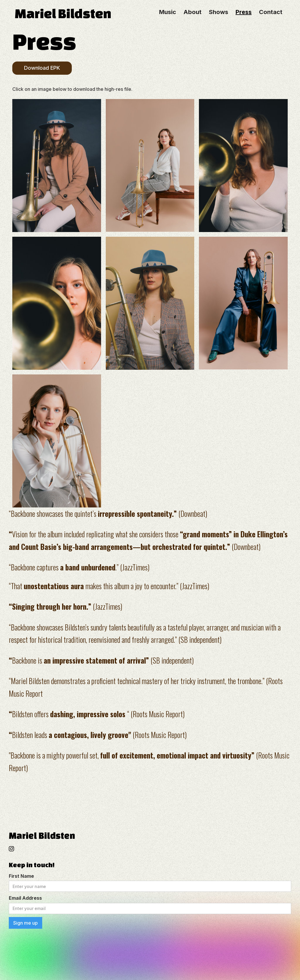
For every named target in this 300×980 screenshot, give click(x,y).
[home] (79, 12)
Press (244, 12)
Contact (271, 12)
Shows (219, 12)
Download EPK (42, 68)
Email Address (25, 898)
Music (168, 12)
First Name (21, 876)
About (192, 12)
